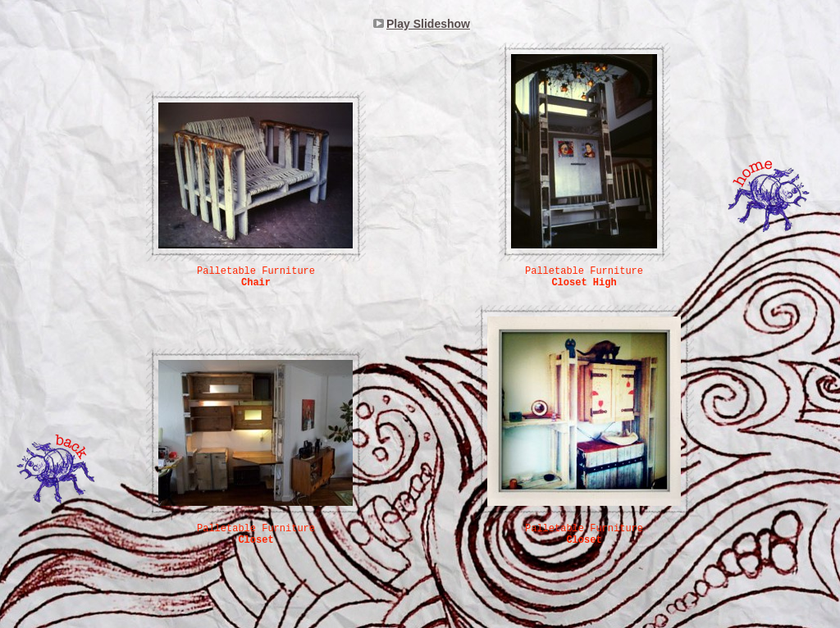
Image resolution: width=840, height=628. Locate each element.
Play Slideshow (428, 24)
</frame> (230, 61)
